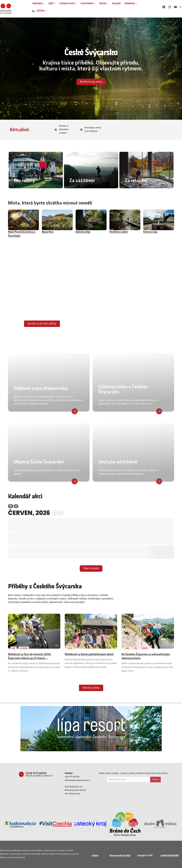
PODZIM (144, 648)
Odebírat (155, 779)
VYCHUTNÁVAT (87, 4)
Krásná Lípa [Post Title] (150, 232)
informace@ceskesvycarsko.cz (77, 780)
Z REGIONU (24, 648)
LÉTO (135, 648)
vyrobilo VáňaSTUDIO (170, 856)
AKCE (13, 648)
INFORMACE (130, 4)
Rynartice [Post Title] (48, 232)
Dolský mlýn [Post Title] (83, 232)
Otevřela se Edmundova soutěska (64, 130)
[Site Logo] (6, 9)
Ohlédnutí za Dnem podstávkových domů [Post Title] (89, 654)
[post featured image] (23, 220)
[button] (181, 7)
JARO (127, 648)
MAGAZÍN (116, 4)
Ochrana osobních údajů (120, 856)
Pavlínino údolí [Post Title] (119, 232)
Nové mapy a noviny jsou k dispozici (93, 130)
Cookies (95, 856)
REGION (103, 4)
